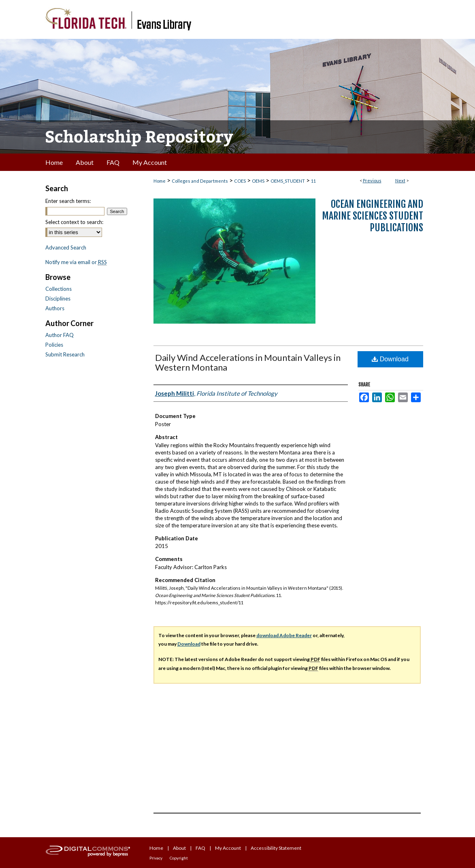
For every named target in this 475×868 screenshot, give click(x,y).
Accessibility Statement (276, 848)
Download (390, 359)
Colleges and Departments (200, 181)
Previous (372, 180)
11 (313, 181)
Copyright (179, 858)
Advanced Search (66, 247)
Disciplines (58, 299)
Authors (55, 308)
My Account (228, 848)
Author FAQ (60, 335)
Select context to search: (74, 222)
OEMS (258, 181)
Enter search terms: (68, 201)
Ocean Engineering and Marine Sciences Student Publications (373, 216)
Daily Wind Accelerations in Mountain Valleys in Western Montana (248, 362)
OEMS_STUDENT (288, 181)
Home (160, 181)
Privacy (156, 858)
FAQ (200, 848)
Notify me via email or (76, 262)
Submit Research (65, 354)
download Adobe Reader (284, 635)
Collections (59, 289)
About (179, 848)
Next (400, 180)
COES (240, 181)
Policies (54, 345)
